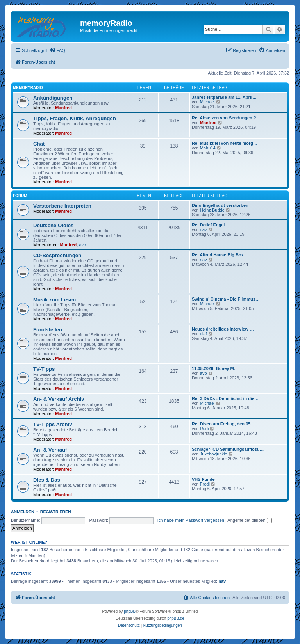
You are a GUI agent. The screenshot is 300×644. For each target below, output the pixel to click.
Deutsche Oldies (53, 225)
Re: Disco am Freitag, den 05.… (224, 424)
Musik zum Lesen (54, 300)
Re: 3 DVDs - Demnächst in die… (225, 398)
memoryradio (28, 88)
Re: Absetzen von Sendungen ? (224, 118)
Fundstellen (48, 330)
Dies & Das (47, 480)
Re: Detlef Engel (208, 225)
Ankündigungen (53, 98)
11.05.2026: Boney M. (213, 368)
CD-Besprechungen (57, 255)
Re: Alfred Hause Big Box (218, 255)
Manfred (63, 108)
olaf (204, 334)
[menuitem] (57, 50)
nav (204, 229)
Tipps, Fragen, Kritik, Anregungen (75, 118)
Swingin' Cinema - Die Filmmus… (226, 299)
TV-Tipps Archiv (53, 424)
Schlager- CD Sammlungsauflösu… (228, 449)
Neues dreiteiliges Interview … (223, 329)
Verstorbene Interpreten (62, 206)
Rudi (204, 429)
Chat (39, 144)
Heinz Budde (212, 210)
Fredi (205, 484)
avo (82, 245)
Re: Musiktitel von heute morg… (225, 143)
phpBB (130, 611)
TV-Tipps (44, 369)
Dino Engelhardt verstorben (220, 205)
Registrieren (56, 512)
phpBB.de (176, 618)
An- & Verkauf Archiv (59, 399)
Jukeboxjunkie (214, 454)
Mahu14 (208, 148)
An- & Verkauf (50, 450)
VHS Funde (203, 479)
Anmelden (23, 512)
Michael (207, 102)
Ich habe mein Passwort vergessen (191, 520)
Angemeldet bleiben (249, 520)
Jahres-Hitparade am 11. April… (224, 97)
